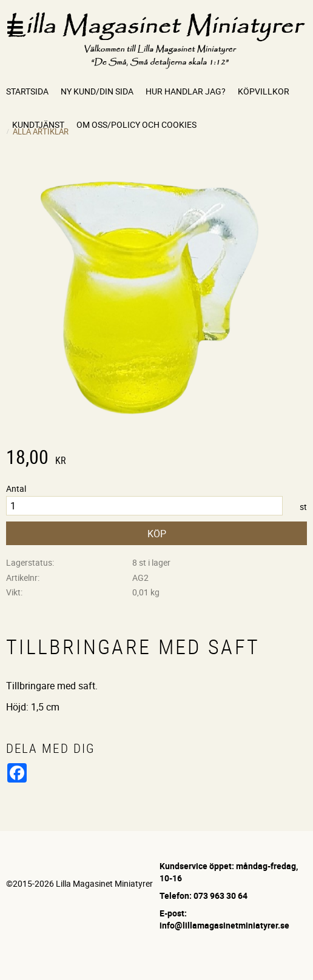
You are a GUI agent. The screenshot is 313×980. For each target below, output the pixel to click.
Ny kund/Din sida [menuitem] (97, 91)
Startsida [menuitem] (27, 91)
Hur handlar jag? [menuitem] (186, 91)
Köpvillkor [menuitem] (264, 91)
